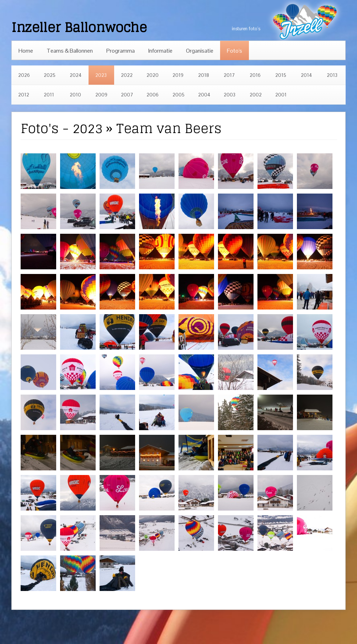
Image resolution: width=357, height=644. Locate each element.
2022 (127, 75)
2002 (256, 95)
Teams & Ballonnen (70, 51)
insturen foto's (246, 29)
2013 (332, 75)
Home (26, 51)
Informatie (160, 51)
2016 (255, 75)
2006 (153, 95)
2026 (24, 75)
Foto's (235, 51)
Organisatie (200, 51)
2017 (229, 75)
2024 (76, 75)
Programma (121, 51)
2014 (306, 75)
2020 (153, 75)
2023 (101, 75)
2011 (49, 95)
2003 (230, 95)
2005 (178, 95)
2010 (75, 95)
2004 (204, 95)
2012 (24, 95)
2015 (281, 75)
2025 (50, 75)
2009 (101, 95)
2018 (204, 75)
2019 (178, 75)
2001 (281, 95)
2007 (127, 95)
